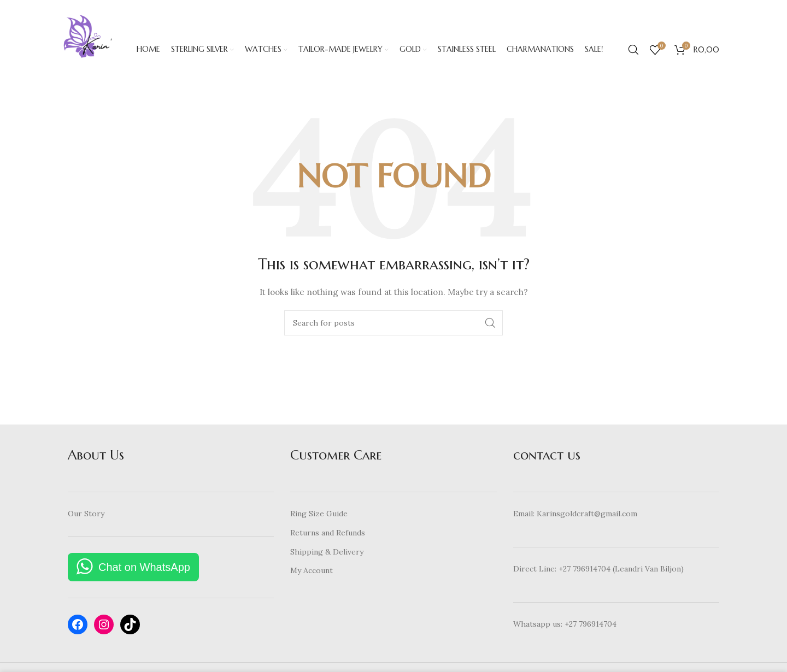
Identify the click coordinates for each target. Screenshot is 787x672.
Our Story (86, 518)
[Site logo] (90, 51)
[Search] (633, 52)
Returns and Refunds (328, 537)
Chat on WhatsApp (144, 571)
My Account (312, 575)
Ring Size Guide (319, 518)
